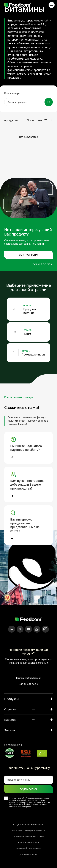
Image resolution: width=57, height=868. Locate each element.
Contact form (28, 255)
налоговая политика (28, 842)
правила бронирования (29, 848)
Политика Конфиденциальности (28, 830)
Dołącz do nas (42, 264)
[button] (28, 448)
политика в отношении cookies (29, 836)
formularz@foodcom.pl (29, 678)
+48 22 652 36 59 (28, 684)
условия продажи (28, 854)
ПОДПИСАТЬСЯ (28, 789)
